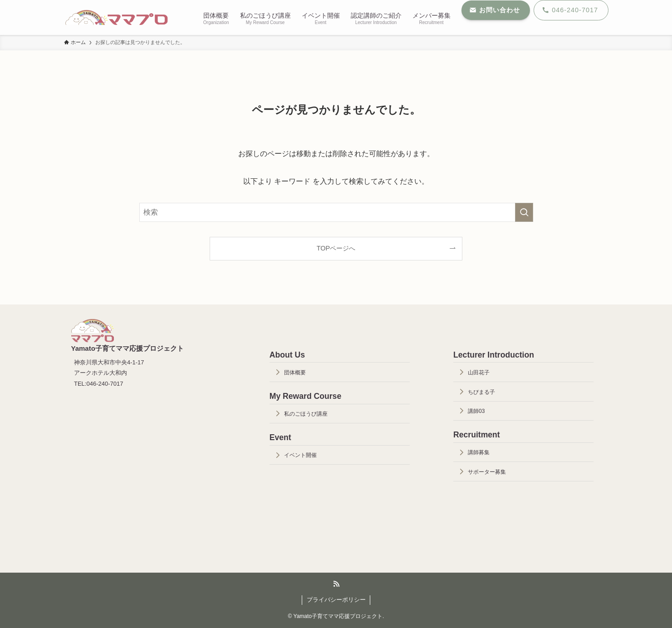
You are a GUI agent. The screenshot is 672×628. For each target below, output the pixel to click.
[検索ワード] (336, 212)
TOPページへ (336, 248)
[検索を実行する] (524, 212)
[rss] (336, 584)
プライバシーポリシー (336, 600)
